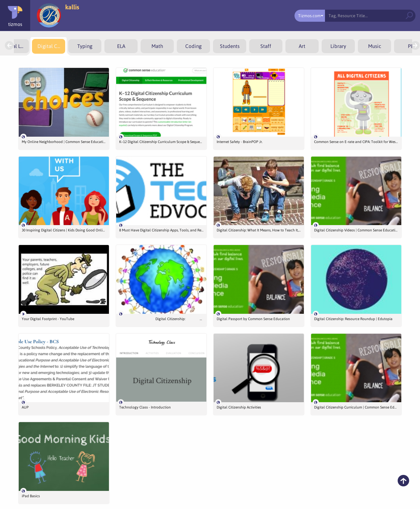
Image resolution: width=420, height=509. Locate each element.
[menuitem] (49, 46)
